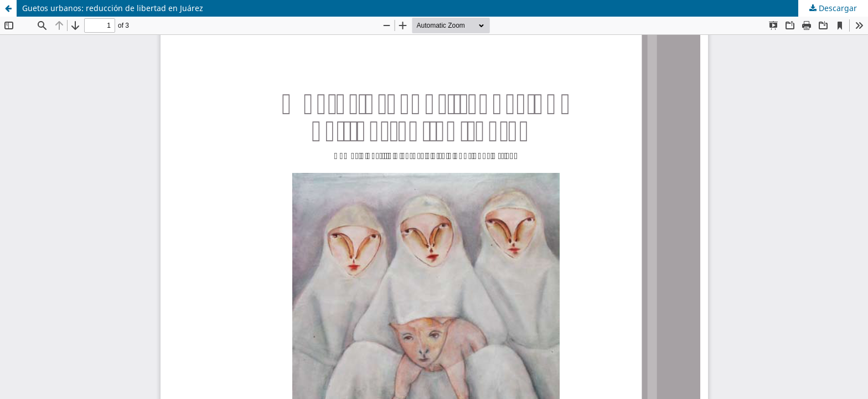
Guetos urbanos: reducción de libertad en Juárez (113, 8)
